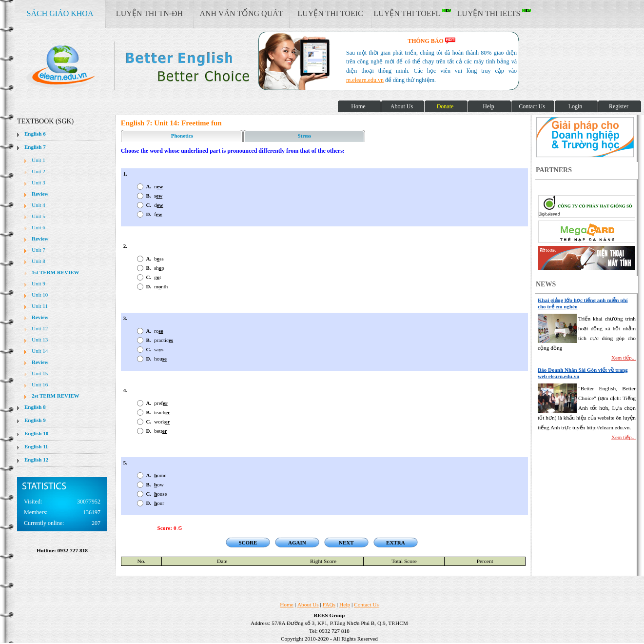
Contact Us (366, 604)
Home (287, 604)
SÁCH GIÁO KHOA (60, 13)
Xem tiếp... (624, 358)
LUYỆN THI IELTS (494, 13)
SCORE (248, 543)
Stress (304, 136)
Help (345, 604)
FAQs (329, 604)
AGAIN (297, 543)
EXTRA (396, 543)
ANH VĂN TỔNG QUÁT (241, 13)
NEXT (346, 543)
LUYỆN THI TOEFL (412, 13)
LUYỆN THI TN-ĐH (149, 13)
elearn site (155, 66)
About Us (308, 604)
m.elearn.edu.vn (365, 80)
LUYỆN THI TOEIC (330, 13)
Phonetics (182, 136)
